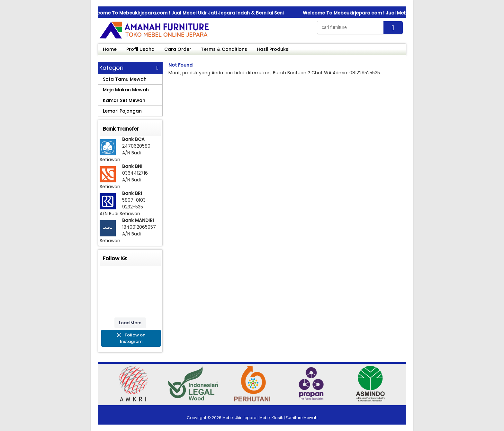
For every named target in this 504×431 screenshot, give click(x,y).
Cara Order (178, 49)
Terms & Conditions (224, 49)
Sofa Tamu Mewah (125, 79)
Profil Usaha (140, 49)
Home (110, 49)
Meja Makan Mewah (126, 90)
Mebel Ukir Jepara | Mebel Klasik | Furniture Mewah (270, 418)
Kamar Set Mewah (124, 100)
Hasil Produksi (273, 49)
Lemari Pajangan (122, 111)
